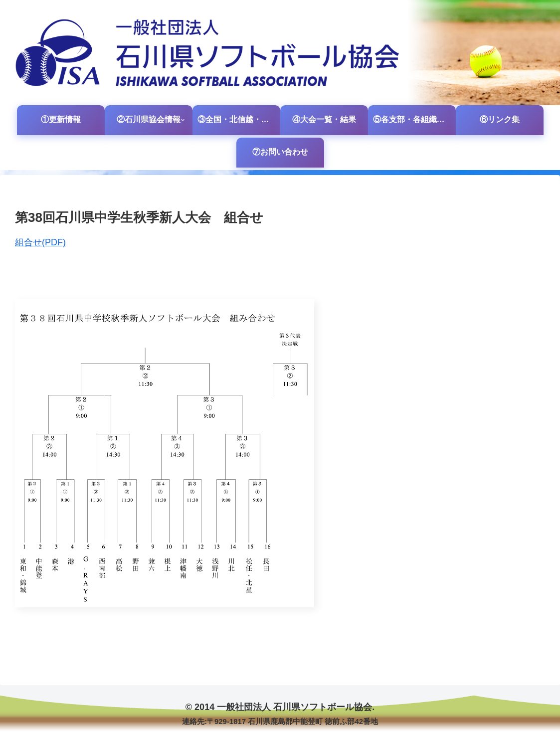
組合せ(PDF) (40, 242)
